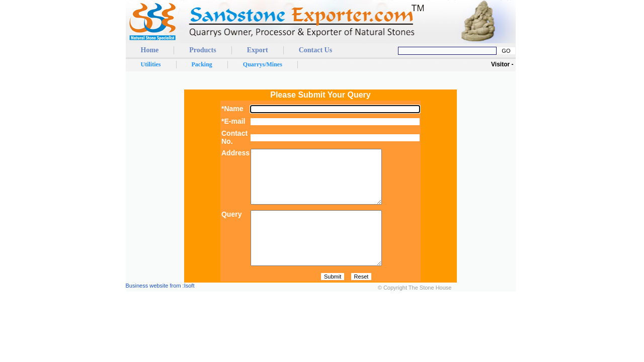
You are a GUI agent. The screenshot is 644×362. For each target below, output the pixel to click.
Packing (202, 64)
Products (203, 50)
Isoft (189, 307)
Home (150, 50)
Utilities (151, 64)
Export (258, 50)
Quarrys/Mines (263, 64)
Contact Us (316, 50)
